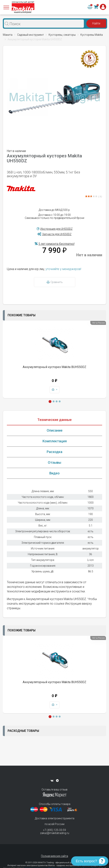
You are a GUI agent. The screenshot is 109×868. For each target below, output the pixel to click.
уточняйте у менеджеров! (63, 269)
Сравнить (55, 282)
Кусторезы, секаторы (62, 35)
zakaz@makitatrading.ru (55, 833)
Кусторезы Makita (92, 35)
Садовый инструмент (30, 35)
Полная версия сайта (54, 856)
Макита (8, 35)
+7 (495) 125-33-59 (54, 830)
